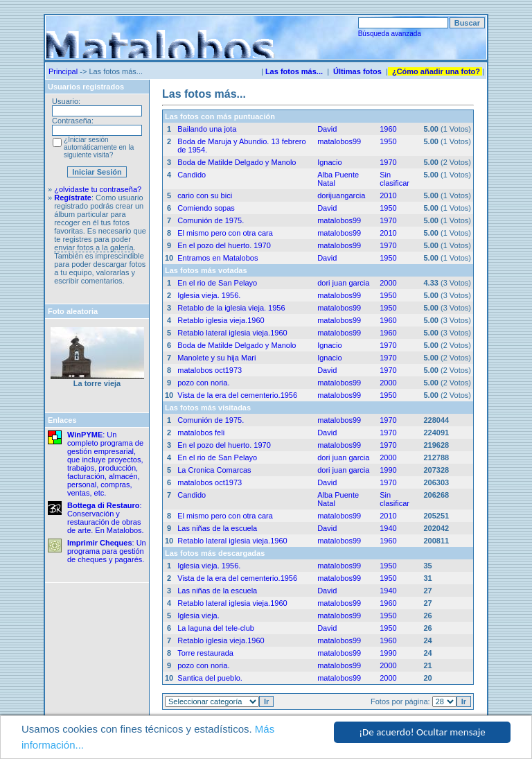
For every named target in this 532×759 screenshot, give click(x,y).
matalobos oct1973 (210, 370)
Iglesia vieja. (198, 616)
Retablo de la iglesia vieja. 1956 (231, 308)
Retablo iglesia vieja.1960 (221, 320)
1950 (388, 141)
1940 (388, 528)
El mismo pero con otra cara (225, 233)
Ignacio (329, 162)
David (327, 129)
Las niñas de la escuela (217, 528)
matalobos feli (201, 433)
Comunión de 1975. (211, 220)
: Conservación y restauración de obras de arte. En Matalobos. (106, 518)
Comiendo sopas (206, 208)
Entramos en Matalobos (218, 258)
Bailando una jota (207, 129)
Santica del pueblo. (210, 678)
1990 (388, 470)
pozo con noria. (203, 383)
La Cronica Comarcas (214, 470)
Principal (63, 71)
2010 (388, 195)
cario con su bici (205, 195)
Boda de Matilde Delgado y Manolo (237, 162)
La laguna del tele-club (216, 628)
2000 (388, 283)
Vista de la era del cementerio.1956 (237, 395)
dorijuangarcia (341, 195)
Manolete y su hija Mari (216, 358)
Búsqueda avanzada (390, 34)
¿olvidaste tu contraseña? (98, 189)
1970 (388, 162)
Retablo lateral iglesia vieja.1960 (232, 333)
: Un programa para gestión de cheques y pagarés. (107, 551)
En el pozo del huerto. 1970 (224, 245)
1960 (388, 129)
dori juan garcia (343, 283)
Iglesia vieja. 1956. (209, 295)
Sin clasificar (394, 179)
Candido (192, 175)
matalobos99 (339, 141)
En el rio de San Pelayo (217, 283)
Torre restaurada (205, 653)
